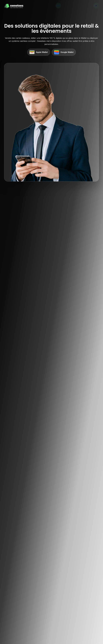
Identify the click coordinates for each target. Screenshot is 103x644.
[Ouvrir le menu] (58, 6)
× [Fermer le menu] (96, 6)
